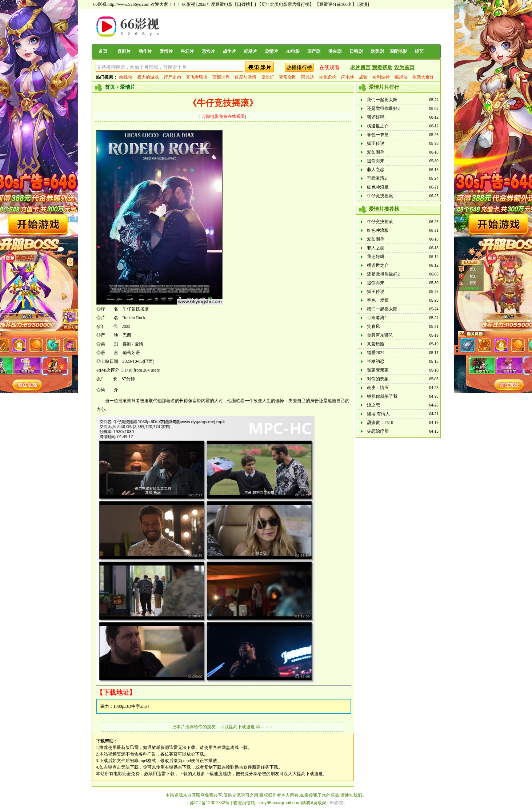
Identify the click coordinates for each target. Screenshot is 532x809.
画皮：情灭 (378, 388)
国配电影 (398, 51)
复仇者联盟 (197, 77)
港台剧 (335, 51)
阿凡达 (308, 77)
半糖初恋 (376, 361)
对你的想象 (378, 379)
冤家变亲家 (378, 370)
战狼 (363, 77)
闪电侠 (348, 77)
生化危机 (328, 77)
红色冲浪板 (378, 187)
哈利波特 (381, 77)
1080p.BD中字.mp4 (131, 706)
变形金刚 (288, 77)
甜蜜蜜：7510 (380, 423)
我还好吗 (376, 117)
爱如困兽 (376, 152)
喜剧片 (124, 51)
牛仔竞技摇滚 (380, 196)
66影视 (189, 4)
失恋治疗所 (378, 431)
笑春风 (373, 326)
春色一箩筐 (378, 135)
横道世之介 (378, 126)
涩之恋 (373, 405)
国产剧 (314, 51)
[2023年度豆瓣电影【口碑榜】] (226, 4)
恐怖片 (208, 51)
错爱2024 (376, 353)
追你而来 (376, 161)
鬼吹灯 (268, 77)
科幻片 (187, 51)
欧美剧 (377, 51)
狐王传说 (376, 143)
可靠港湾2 (377, 178)
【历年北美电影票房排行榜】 (285, 4)
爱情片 (166, 51)
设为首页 (404, 68)
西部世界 (221, 77)
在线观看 (329, 68)
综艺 (419, 51)
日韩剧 (356, 51)
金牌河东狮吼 (380, 335)
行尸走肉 (172, 77)
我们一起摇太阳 (382, 100)
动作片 (145, 51)
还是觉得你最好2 (383, 108)
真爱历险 (376, 344)
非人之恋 (376, 170)
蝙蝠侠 (401, 77)
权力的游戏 (148, 77)
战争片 (229, 51)
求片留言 (360, 68)
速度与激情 (245, 77)
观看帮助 (382, 68)
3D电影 (293, 51)
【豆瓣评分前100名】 (336, 4)
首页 (103, 51)
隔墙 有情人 (378, 414)
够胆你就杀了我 (382, 396)
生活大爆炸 (423, 77)
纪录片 (251, 51)
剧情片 (272, 51)
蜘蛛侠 (126, 77)
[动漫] (363, 4)
